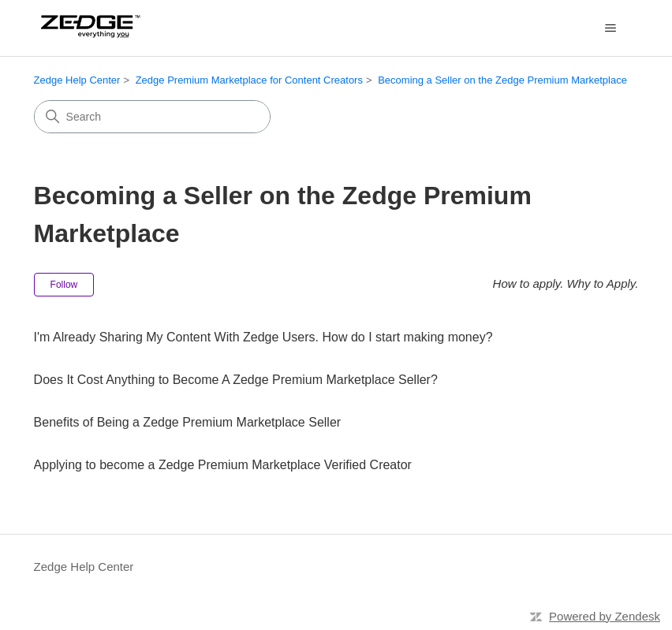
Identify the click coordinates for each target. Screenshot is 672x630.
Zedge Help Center (77, 80)
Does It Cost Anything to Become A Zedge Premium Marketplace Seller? (236, 380)
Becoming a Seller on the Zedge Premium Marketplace (502, 80)
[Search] (152, 117)
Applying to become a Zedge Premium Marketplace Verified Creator (223, 465)
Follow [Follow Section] (64, 285)
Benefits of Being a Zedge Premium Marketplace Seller (188, 422)
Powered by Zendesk (605, 616)
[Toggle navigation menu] (610, 28)
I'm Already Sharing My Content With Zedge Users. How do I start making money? (263, 337)
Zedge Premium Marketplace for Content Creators (249, 80)
